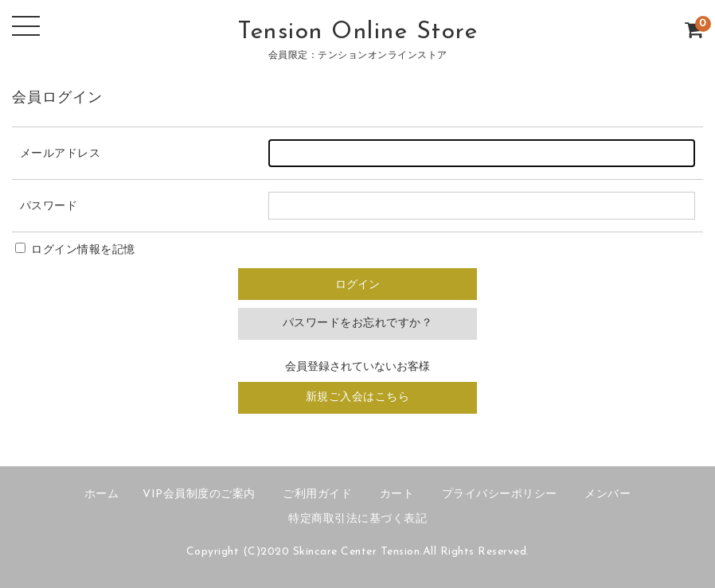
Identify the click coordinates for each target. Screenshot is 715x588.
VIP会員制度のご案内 (199, 495)
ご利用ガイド (317, 495)
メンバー (608, 495)
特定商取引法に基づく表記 (357, 519)
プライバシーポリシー (500, 495)
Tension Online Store (357, 32)
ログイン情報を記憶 (75, 250)
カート (397, 495)
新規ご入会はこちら (358, 397)
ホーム (102, 495)
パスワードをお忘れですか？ (358, 323)
